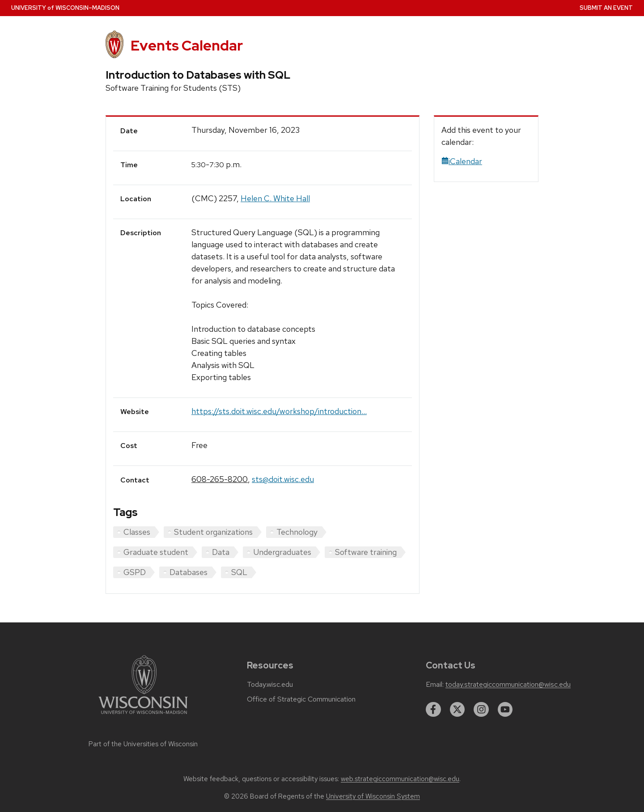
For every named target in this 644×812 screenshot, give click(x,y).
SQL (239, 572)
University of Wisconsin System (373, 796)
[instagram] (481, 710)
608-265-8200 (220, 479)
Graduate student (156, 552)
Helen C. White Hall (275, 198)
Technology (297, 532)
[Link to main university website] (143, 716)
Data (221, 552)
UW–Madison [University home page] (65, 8)
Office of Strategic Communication (301, 699)
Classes (137, 532)
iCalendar (462, 161)
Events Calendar (187, 45)
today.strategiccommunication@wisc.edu (508, 685)
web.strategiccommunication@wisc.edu (400, 779)
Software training (366, 552)
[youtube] (505, 710)
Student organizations (213, 532)
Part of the (143, 744)
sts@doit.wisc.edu (283, 479)
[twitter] (458, 710)
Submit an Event (606, 8)
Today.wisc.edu (270, 685)
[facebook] (433, 710)
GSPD (135, 572)
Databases (189, 572)
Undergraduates (282, 552)
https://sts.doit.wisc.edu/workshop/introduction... (279, 411)
